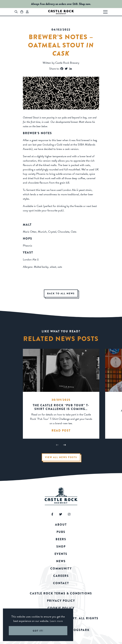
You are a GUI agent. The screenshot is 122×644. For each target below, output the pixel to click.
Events (61, 554)
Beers (61, 539)
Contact (61, 583)
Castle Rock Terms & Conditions (61, 593)
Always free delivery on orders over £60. (55, 4)
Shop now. (85, 4)
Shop (61, 547)
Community (61, 569)
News (61, 561)
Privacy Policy (61, 601)
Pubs (61, 532)
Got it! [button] (38, 631)
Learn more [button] (56, 621)
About (61, 525)
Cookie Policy (61, 608)
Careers (61, 576)
